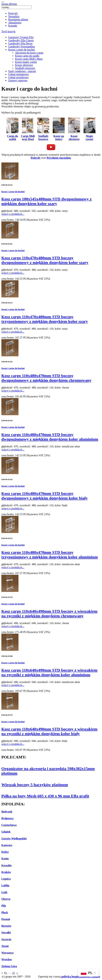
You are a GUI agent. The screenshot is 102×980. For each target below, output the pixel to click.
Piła (4, 906)
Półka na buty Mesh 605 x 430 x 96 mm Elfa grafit (45, 796)
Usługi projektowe (18, 77)
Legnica (6, 879)
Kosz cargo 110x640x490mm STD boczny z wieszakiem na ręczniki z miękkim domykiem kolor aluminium (49, 672)
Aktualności (15, 23)
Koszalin (7, 865)
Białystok (7, 812)
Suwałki (6, 932)
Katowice (7, 845)
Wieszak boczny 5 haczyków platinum (35, 785)
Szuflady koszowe (25, 68)
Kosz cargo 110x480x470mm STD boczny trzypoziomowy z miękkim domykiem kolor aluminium (50, 555)
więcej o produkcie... (13, 214)
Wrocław (7, 959)
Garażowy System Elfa (21, 37)
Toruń (5, 946)
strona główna (9, 4)
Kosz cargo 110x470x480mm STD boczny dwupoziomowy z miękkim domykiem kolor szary (45, 260)
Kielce (5, 852)
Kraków (6, 872)
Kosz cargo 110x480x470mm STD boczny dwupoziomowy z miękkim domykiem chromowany (46, 378)
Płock (5, 912)
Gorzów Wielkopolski (14, 838)
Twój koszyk (8, 31)
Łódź (4, 892)
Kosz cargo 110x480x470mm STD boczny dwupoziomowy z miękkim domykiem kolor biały (44, 496)
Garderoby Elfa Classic (21, 40)
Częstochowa (9, 825)
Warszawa (7, 953)
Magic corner (90, 136)
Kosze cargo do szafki (27, 56)
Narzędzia (14, 16)
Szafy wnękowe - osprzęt (22, 71)
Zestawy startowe (18, 80)
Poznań (6, 919)
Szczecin (6, 939)
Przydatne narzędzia (59, 158)
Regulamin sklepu (18, 19)
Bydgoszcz (7, 818)
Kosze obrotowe (24, 65)
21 (14, 973)
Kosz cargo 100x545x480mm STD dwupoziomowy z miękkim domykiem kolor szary (46, 201)
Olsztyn (6, 899)
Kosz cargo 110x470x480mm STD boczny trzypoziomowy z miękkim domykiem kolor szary (45, 319)
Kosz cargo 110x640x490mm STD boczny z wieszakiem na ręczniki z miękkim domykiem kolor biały (49, 731)
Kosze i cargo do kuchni (21, 50)
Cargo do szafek (12, 136)
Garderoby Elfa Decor (20, 43)
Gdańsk (6, 832)
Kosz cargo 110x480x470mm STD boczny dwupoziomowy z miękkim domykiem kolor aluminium (50, 437)
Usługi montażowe (18, 74)
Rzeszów (6, 926)
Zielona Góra (9, 966)
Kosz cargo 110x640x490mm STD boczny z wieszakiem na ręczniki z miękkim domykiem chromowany (49, 614)
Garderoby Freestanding (21, 46)
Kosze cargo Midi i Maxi (29, 59)
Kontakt (13, 26)
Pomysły (13, 13)
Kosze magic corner (26, 62)
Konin (5, 859)
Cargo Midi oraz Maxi (28, 136)
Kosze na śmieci (59, 136)
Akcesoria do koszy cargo (29, 53)
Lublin (5, 885)
